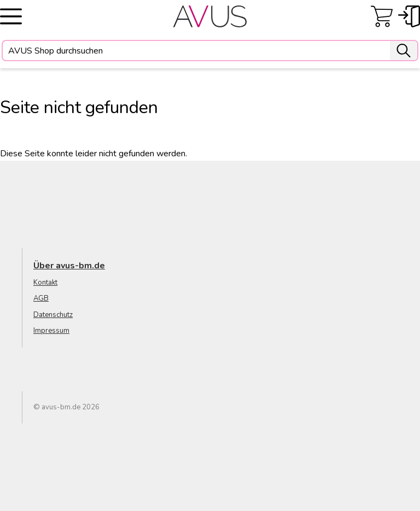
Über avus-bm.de (69, 266)
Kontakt (45, 283)
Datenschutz (53, 315)
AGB (41, 298)
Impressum (51, 331)
